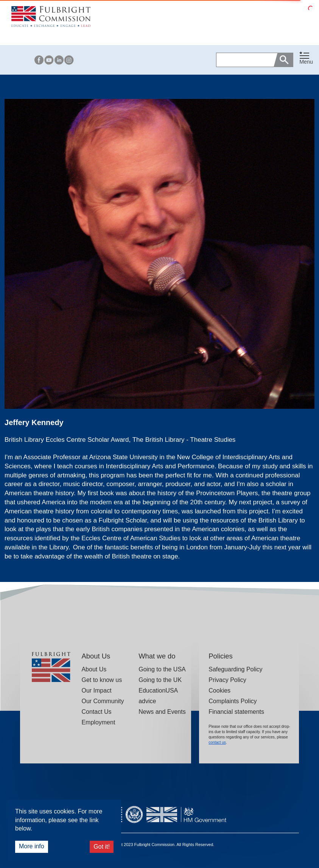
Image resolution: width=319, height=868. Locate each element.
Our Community (103, 701)
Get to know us (102, 680)
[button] (306, 60)
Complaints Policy (233, 701)
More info (32, 846)
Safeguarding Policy (235, 669)
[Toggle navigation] (306, 58)
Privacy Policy (227, 680)
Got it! (102, 847)
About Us (94, 669)
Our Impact (96, 690)
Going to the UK (160, 680)
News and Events (162, 712)
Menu (306, 62)
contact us (217, 742)
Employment (98, 722)
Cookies (219, 690)
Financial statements (236, 712)
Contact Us (96, 712)
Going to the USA (162, 669)
